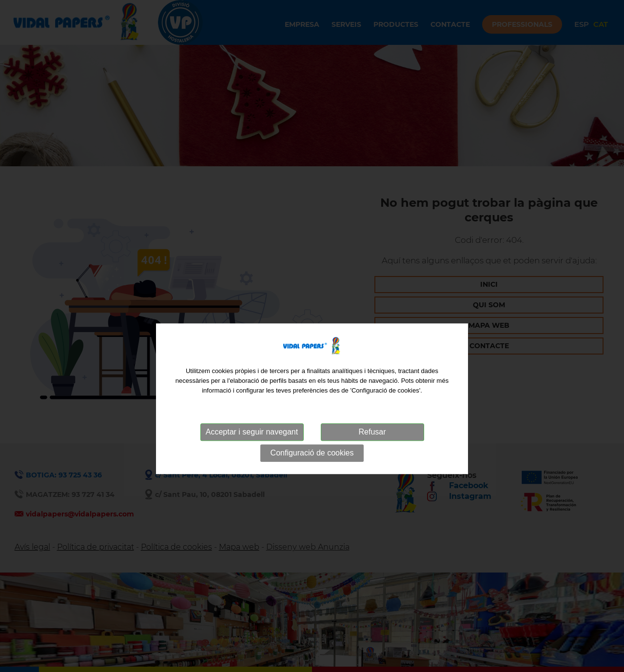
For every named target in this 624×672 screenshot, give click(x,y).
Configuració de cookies (312, 466)
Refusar (372, 445)
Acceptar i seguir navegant (252, 445)
